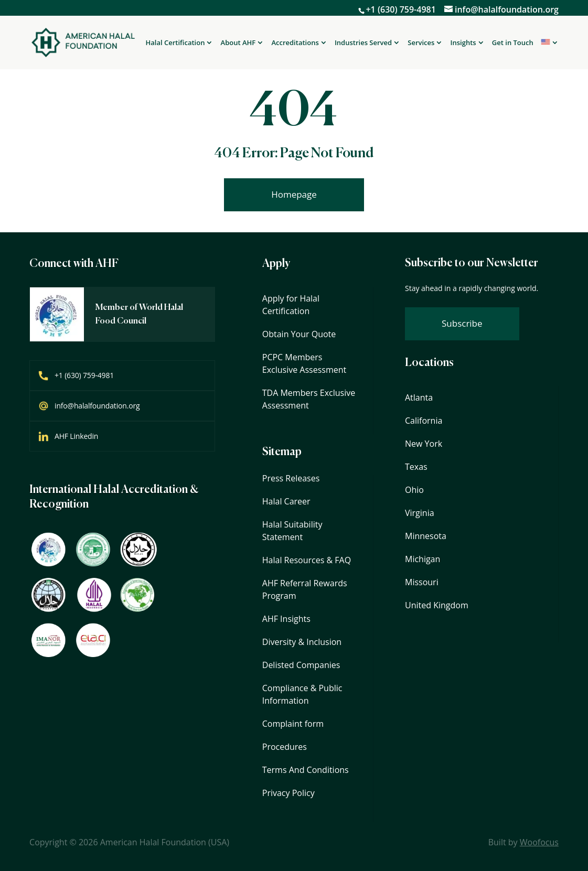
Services (421, 43)
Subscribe (462, 323)
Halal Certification (175, 43)
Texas (416, 467)
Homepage (294, 194)
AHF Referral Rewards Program (305, 589)
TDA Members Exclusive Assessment (309, 399)
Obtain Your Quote (299, 334)
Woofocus (539, 842)
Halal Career (286, 501)
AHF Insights (286, 619)
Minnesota (426, 536)
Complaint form (293, 724)
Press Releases (291, 478)
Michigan (423, 559)
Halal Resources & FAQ (307, 560)
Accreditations (295, 43)
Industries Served (363, 43)
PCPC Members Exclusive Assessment (304, 363)
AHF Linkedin (76, 436)
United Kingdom (437, 605)
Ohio (414, 490)
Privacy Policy (288, 793)
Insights (463, 43)
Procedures (285, 747)
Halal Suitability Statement (292, 531)
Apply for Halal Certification (291, 305)
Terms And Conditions (306, 770)
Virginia (420, 513)
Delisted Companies (301, 665)
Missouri (422, 582)
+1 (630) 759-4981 (400, 9)
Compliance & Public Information (302, 694)
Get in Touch (513, 42)
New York (424, 444)
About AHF (238, 43)
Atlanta (419, 397)
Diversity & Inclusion (302, 642)
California (424, 421)
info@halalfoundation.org (97, 406)
